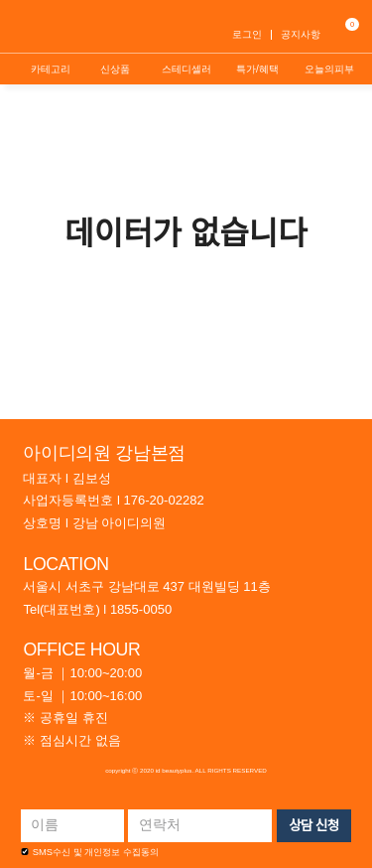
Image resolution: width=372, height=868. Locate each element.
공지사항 (301, 35)
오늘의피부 (329, 70)
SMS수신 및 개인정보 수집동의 (90, 853)
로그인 (247, 35)
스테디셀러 (186, 70)
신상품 (115, 70)
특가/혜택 (257, 70)
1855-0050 (141, 609)
